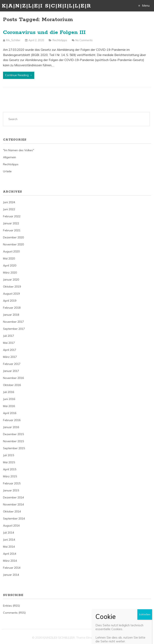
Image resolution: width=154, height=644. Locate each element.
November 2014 (13, 504)
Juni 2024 (9, 202)
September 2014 (14, 518)
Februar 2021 (12, 230)
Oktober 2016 (12, 385)
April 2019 (10, 301)
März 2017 (10, 357)
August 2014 (11, 526)
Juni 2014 (9, 540)
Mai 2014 (9, 547)
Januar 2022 (11, 223)
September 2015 (14, 448)
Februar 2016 (12, 420)
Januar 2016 (11, 427)
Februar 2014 (12, 568)
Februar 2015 (12, 483)
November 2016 (13, 378)
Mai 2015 (9, 462)
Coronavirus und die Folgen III (44, 32)
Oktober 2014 (12, 511)
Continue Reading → (19, 75)
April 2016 (10, 413)
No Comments (84, 40)
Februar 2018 (12, 308)
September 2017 (14, 329)
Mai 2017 (9, 343)
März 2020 (10, 273)
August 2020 (11, 251)
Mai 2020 (9, 258)
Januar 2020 (11, 280)
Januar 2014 (11, 575)
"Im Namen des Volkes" (19, 150)
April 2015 (10, 469)
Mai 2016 (9, 406)
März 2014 (10, 561)
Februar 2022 (12, 216)
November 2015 (13, 441)
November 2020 (13, 244)
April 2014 (10, 554)
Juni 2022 (9, 209)
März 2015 (10, 476)
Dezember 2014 (13, 497)
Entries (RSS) (11, 606)
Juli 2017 (9, 336)
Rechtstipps (60, 40)
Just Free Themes (110, 638)
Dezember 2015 (13, 434)
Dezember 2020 (13, 237)
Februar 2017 (12, 364)
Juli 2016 (9, 392)
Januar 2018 (11, 315)
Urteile (7, 171)
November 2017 (13, 322)
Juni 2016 (9, 399)
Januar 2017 (11, 371)
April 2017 (10, 350)
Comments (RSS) (14, 613)
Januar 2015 (11, 490)
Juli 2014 (9, 533)
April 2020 (10, 265)
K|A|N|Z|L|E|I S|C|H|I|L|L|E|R (47, 6)
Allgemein (10, 157)
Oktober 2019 (12, 287)
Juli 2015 (9, 455)
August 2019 (11, 294)
